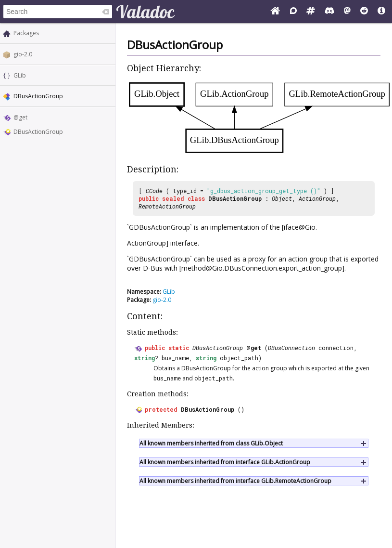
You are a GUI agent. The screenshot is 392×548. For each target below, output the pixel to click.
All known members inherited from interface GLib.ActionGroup (225, 462)
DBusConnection (291, 348)
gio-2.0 (23, 54)
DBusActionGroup (38, 132)
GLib (20, 75)
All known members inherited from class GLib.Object (211, 443)
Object (282, 198)
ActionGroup (317, 198)
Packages (26, 33)
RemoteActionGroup (167, 206)
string (145, 358)
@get (20, 117)
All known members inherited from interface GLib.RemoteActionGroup (235, 481)
